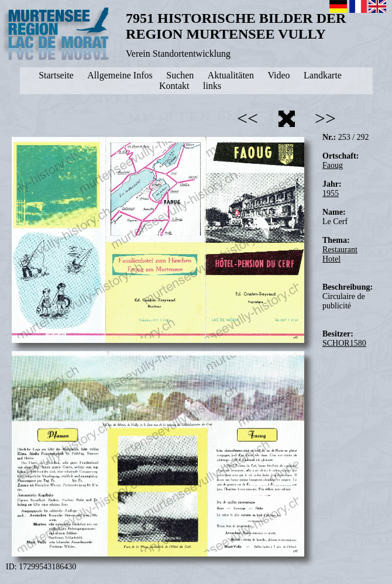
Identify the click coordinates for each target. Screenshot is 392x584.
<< (247, 118)
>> (325, 118)
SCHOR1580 (344, 343)
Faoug (333, 165)
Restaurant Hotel (340, 254)
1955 (331, 193)
